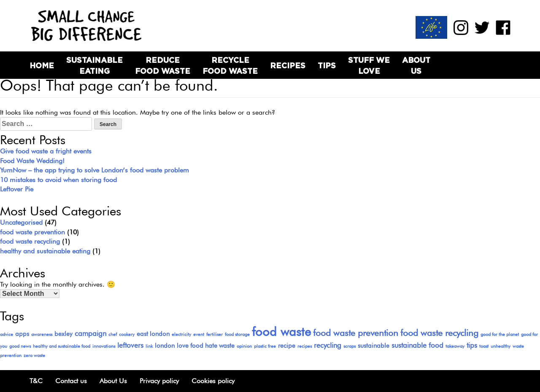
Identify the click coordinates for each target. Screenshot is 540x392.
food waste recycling (30, 241)
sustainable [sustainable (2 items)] (374, 345)
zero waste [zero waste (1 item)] (34, 356)
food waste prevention (32, 232)
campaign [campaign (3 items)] (90, 333)
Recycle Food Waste (230, 65)
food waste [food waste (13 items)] (281, 332)
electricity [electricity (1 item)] (181, 334)
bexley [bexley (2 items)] (63, 334)
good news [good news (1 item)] (20, 346)
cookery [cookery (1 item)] (127, 334)
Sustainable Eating (94, 65)
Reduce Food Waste (163, 65)
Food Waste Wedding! (32, 161)
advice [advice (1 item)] (7, 334)
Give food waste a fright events (46, 151)
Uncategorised (21, 222)
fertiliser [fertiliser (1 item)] (215, 334)
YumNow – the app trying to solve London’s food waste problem (94, 170)
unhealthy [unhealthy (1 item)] (501, 346)
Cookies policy (213, 381)
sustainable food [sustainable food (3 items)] (417, 345)
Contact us (71, 381)
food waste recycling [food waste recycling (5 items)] (439, 333)
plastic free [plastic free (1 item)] (265, 346)
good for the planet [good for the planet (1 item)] (500, 334)
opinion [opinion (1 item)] (244, 346)
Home (42, 66)
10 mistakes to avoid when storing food (58, 180)
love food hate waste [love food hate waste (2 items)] (206, 345)
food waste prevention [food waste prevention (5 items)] (356, 333)
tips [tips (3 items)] (472, 345)
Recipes (288, 66)
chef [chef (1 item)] (113, 334)
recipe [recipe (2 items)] (287, 345)
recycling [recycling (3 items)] (328, 345)
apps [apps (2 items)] (22, 334)
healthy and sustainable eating (45, 251)
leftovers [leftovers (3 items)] (130, 345)
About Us (416, 65)
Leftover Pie (17, 189)
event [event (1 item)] (199, 334)
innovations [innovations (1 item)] (104, 346)
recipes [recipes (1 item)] (305, 346)
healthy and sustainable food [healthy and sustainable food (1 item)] (62, 346)
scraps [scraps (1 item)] (350, 346)
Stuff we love (369, 65)
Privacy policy (159, 381)
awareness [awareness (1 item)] (42, 334)
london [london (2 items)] (165, 345)
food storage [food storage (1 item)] (237, 334)
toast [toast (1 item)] (484, 346)
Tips (327, 66)
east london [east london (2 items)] (153, 334)
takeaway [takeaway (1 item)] (455, 346)
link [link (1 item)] (149, 346)
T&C (36, 381)
